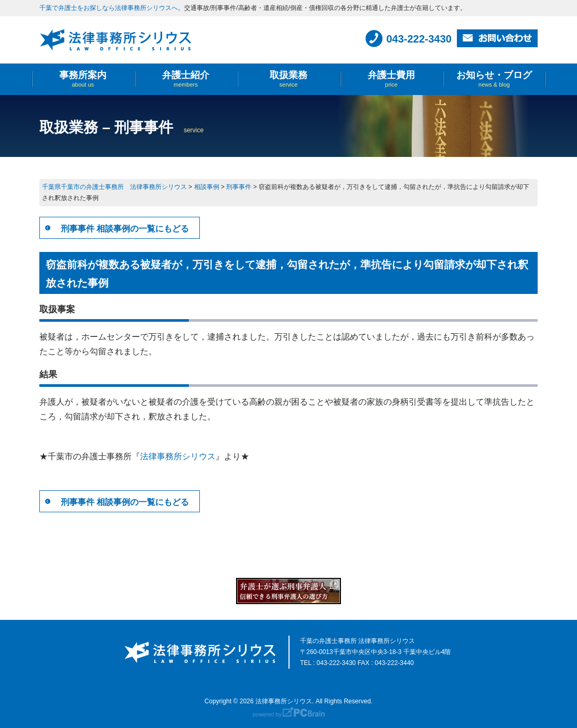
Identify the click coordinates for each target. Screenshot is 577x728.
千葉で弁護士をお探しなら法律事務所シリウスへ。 (112, 8)
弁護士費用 (391, 79)
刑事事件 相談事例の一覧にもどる (125, 229)
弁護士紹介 (186, 79)
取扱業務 (288, 79)
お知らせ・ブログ (494, 79)
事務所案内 (83, 79)
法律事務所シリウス (178, 456)
